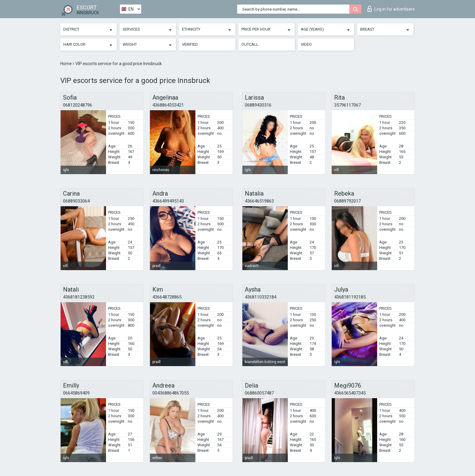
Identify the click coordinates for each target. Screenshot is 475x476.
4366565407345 (350, 393)
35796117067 (347, 105)
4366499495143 (168, 201)
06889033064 (76, 201)
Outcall (250, 44)
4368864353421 (168, 105)
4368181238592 (79, 297)
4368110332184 (261, 297)
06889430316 (258, 105)
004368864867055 (171, 393)
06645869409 (76, 393)
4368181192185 (350, 297)
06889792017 (347, 201)
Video (306, 44)
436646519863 (259, 201)
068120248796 (78, 105)
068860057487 (259, 393)
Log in (391, 9)
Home (66, 64)
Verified (190, 44)
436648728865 (167, 297)
